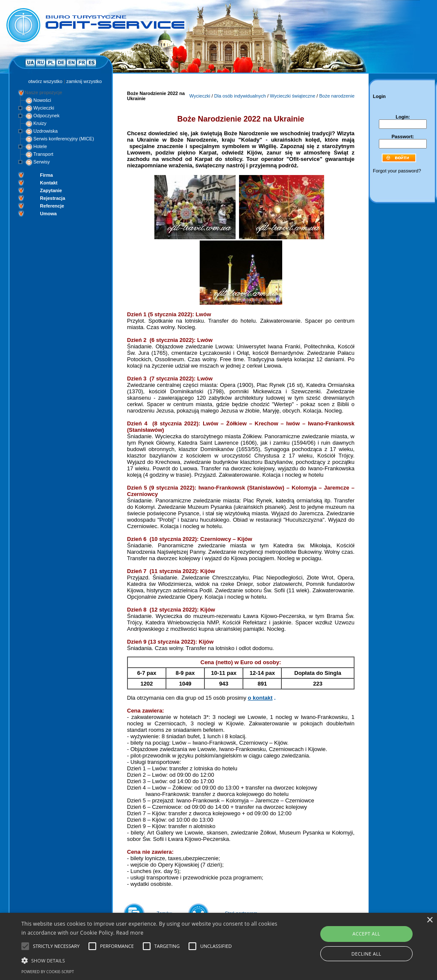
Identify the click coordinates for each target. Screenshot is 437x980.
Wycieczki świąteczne (292, 96)
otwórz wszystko (45, 81)
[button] (149, 960)
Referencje (52, 206)
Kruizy (40, 123)
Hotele (40, 146)
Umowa (49, 214)
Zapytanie (51, 190)
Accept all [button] (366, 934)
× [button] (430, 920)
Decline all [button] (366, 954)
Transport (43, 154)
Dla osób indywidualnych (240, 96)
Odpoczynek (46, 116)
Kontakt (49, 183)
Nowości (42, 100)
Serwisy (42, 162)
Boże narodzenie (337, 96)
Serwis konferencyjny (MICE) (64, 139)
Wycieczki (44, 108)
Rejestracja (53, 198)
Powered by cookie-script (48, 972)
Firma (47, 175)
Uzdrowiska (46, 131)
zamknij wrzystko (84, 81)
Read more (130, 933)
